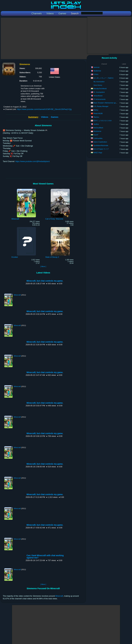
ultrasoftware (98, 96)
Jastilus (96, 124)
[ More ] (43, 266)
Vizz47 (96, 135)
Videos (45, 117)
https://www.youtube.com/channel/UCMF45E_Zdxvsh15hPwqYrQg (44, 109)
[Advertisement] (55, 38)
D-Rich (96, 74)
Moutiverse (97, 131)
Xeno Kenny (98, 85)
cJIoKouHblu (98, 138)
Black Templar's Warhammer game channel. (109, 103)
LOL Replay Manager (101, 106)
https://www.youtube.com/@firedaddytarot (33, 161)
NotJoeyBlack (98, 128)
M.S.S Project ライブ (101, 149)
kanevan (97, 67)
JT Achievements (100, 99)
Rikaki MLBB (98, 113)
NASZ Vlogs (98, 153)
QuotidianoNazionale (101, 145)
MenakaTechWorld (100, 89)
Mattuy (96, 110)
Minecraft (17, 295)
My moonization (99, 82)
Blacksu (96, 117)
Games (55, 117)
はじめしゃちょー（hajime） (104, 78)
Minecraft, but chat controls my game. (45, 281)
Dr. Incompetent (99, 92)
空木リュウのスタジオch (103, 121)
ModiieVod (97, 71)
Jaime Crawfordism (100, 142)
